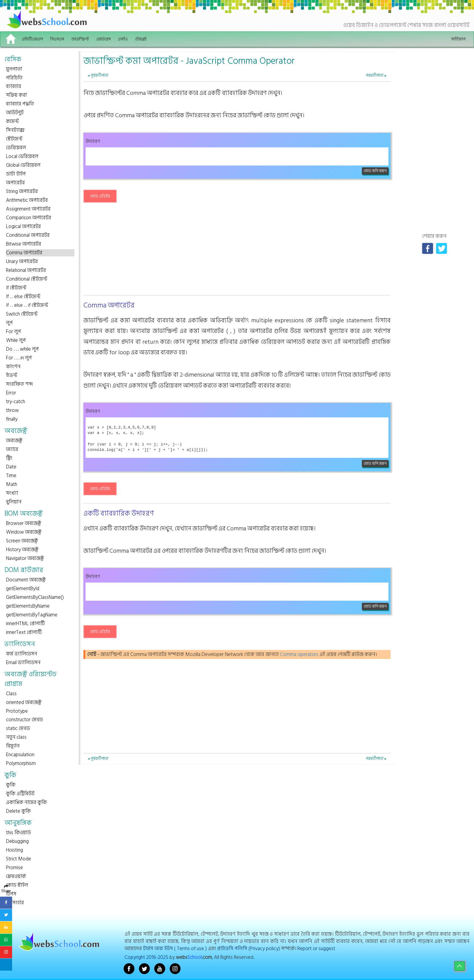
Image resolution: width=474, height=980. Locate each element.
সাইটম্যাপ (458, 39)
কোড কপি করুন (375, 171)
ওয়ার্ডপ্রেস (103, 39)
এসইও (123, 39)
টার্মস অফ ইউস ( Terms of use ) (175, 948)
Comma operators (299, 654)
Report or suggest (316, 948)
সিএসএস (57, 39)
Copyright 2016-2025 (146, 957)
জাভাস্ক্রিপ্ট (80, 39)
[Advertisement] (237, 251)
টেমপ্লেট (141, 39)
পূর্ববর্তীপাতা (98, 75)
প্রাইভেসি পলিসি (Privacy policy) (249, 948)
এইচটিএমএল (32, 39)
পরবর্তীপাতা (376, 75)
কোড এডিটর (100, 196)
